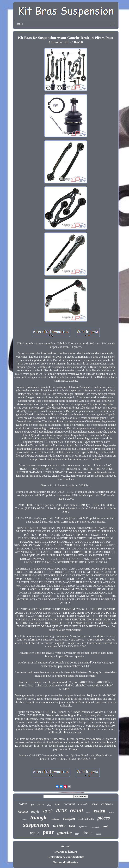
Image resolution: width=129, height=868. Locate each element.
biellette (23, 812)
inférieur (83, 827)
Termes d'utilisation (66, 862)
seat (77, 834)
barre (41, 804)
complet (69, 818)
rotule (35, 833)
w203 (111, 812)
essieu (100, 811)
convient (69, 804)
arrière (59, 825)
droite (88, 833)
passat (99, 834)
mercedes (86, 818)
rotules (107, 804)
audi (48, 811)
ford (72, 826)
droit (105, 826)
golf (32, 805)
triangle (39, 818)
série (95, 804)
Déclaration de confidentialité (66, 857)
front (58, 804)
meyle (35, 811)
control (24, 820)
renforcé (55, 819)
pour (48, 832)
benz (88, 812)
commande (95, 827)
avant (77, 810)
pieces (49, 805)
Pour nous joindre (66, 852)
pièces (104, 818)
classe (23, 804)
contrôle (83, 804)
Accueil (66, 846)
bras (61, 810)
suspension (36, 825)
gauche (65, 832)
